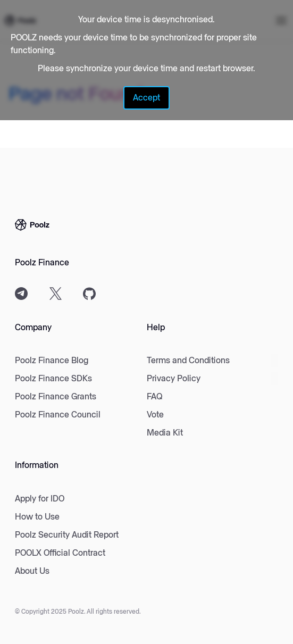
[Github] (89, 294)
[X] (55, 294)
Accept (146, 98)
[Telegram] (21, 294)
